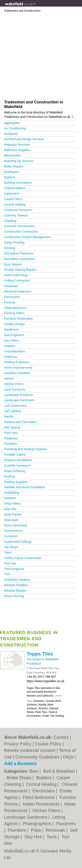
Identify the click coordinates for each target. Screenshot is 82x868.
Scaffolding (12, 493)
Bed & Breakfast (59, 771)
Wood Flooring (14, 596)
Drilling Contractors (17, 281)
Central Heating (15, 204)
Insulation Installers (17, 373)
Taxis (52, 837)
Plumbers (11, 444)
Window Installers (16, 585)
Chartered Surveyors (18, 210)
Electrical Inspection (18, 291)
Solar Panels (13, 514)
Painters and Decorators (21, 422)
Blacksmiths (12, 155)
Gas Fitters (12, 340)
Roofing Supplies (16, 482)
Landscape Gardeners (19, 400)
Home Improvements (18, 368)
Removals (56, 830)
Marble (9, 417)
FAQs (68, 757)
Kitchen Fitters (14, 384)
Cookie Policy (48, 744)
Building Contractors (18, 183)
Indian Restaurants (42, 804)
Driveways (11, 286)
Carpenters (12, 193)
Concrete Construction (19, 226)
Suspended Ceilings (18, 542)
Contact (61, 737)
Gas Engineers (14, 335)
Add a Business (21, 763)
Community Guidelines (38, 757)
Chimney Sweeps (16, 215)
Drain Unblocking (16, 275)
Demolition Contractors (20, 259)
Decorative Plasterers (19, 253)
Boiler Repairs (14, 166)
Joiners (9, 378)
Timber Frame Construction (23, 558)
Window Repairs (15, 591)
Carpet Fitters (13, 199)
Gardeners (11, 329)
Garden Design (14, 324)
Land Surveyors (15, 389)
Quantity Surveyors (17, 465)
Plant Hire (11, 433)
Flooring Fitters (14, 313)
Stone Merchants (16, 525)
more (58, 696)
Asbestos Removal (17, 145)
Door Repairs (13, 264)
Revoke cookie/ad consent (30, 750)
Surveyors (11, 536)
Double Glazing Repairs (20, 270)
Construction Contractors (21, 232)
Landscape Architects (19, 395)
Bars (34, 771)
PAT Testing (12, 427)
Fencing (10, 302)
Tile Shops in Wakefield (43, 659)
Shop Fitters (12, 504)
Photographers (38, 824)
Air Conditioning (15, 128)
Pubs (36, 830)
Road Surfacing (15, 471)
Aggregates (12, 123)
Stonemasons (14, 531)
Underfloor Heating (17, 580)
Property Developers (18, 460)
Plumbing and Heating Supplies (25, 449)
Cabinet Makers (15, 188)
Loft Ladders (13, 411)
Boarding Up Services (19, 161)
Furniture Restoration (19, 319)
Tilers (8, 553)
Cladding (10, 221)
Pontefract (34, 664)
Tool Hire (10, 563)
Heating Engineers (17, 362)
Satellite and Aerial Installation (25, 487)
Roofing (9, 476)
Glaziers (10, 346)
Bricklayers (12, 172)
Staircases (11, 520)
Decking (10, 248)
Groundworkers (15, 351)
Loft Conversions (16, 406)
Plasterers (11, 438)
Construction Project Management (27, 237)
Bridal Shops (20, 778)
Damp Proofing (14, 242)
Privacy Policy (18, 744)
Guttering (10, 357)
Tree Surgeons (14, 569)
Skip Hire (10, 509)
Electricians (12, 297)
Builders (10, 177)
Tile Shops (11, 547)
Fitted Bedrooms (15, 308)
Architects (11, 134)
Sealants (10, 498)
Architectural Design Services (24, 139)
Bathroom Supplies (17, 150)
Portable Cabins (15, 455)
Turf (7, 574)
